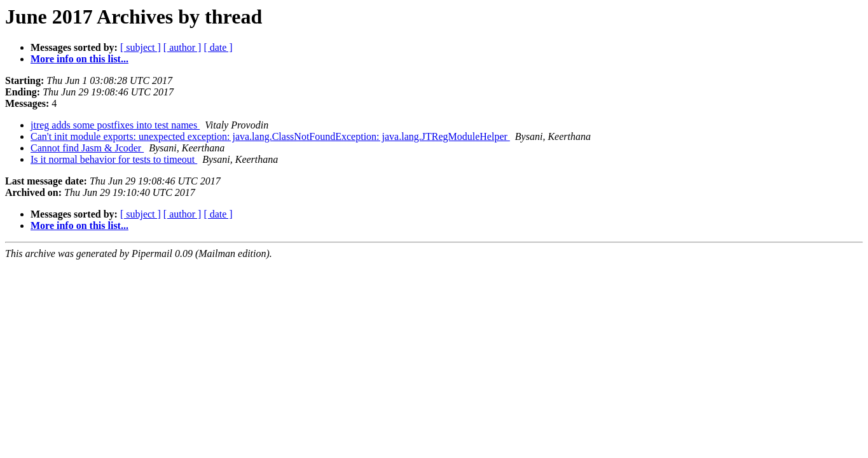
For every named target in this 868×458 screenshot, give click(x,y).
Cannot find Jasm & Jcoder (87, 148)
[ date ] (218, 47)
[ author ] (183, 47)
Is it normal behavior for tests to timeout (114, 159)
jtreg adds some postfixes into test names (115, 125)
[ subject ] (141, 47)
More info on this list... (79, 59)
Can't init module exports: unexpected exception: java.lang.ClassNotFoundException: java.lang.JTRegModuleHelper (270, 136)
